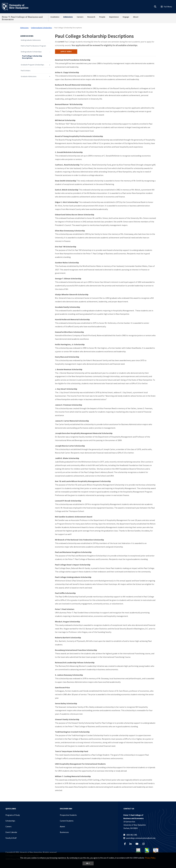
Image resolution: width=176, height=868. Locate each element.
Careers (80, 17)
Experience (114, 17)
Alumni (62, 827)
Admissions (68, 17)
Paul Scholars (26, 71)
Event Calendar (11, 832)
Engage (126, 17)
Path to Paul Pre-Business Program (33, 46)
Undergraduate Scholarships (41, 28)
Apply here (66, 52)
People (102, 17)
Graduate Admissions (29, 76)
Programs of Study (13, 815)
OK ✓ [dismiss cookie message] (88, 863)
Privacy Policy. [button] (150, 858)
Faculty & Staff (11, 838)
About (136, 17)
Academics (55, 17)
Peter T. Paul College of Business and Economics (22, 18)
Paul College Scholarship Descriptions (32, 57)
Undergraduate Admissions (31, 40)
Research (91, 17)
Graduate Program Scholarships (32, 65)
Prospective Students (68, 815)
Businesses (64, 832)
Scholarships (10, 821)
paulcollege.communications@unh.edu (141, 838)
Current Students (67, 821)
